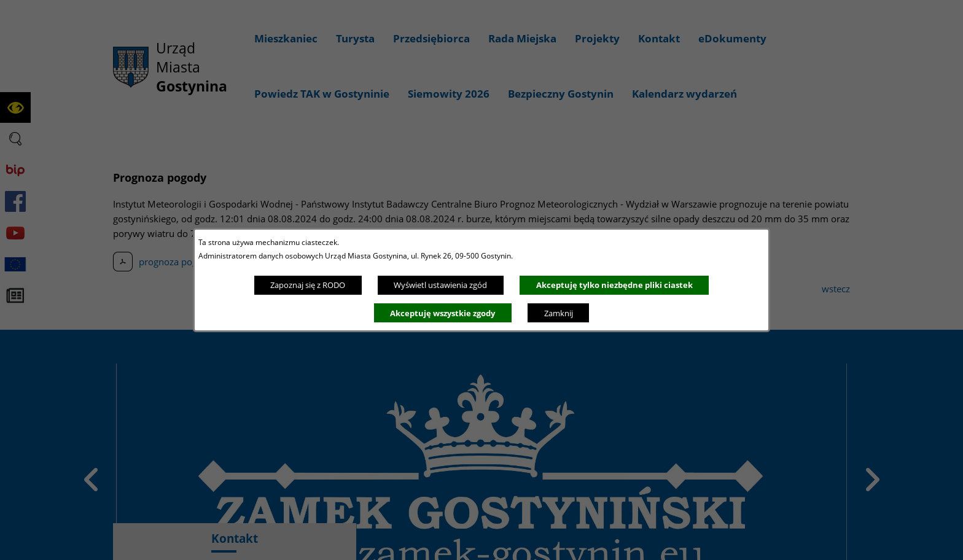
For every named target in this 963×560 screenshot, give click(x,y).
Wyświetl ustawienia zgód (440, 285)
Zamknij (559, 313)
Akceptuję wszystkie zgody (443, 313)
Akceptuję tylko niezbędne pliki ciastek (614, 285)
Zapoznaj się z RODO (308, 285)
